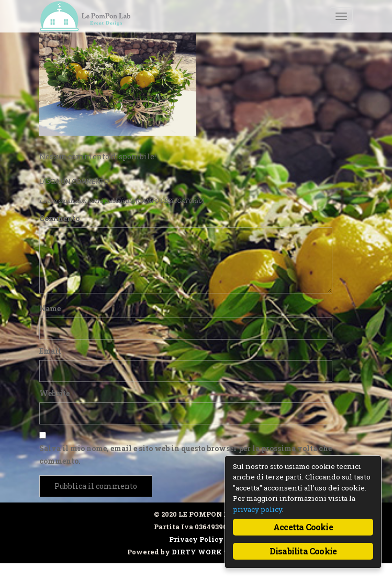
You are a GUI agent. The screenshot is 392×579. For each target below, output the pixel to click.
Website (54, 393)
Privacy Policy (196, 539)
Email (50, 351)
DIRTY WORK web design (218, 552)
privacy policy (257, 509)
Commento (59, 218)
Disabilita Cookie (303, 551)
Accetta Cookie (303, 527)
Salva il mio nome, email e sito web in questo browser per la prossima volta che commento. (186, 455)
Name (50, 308)
